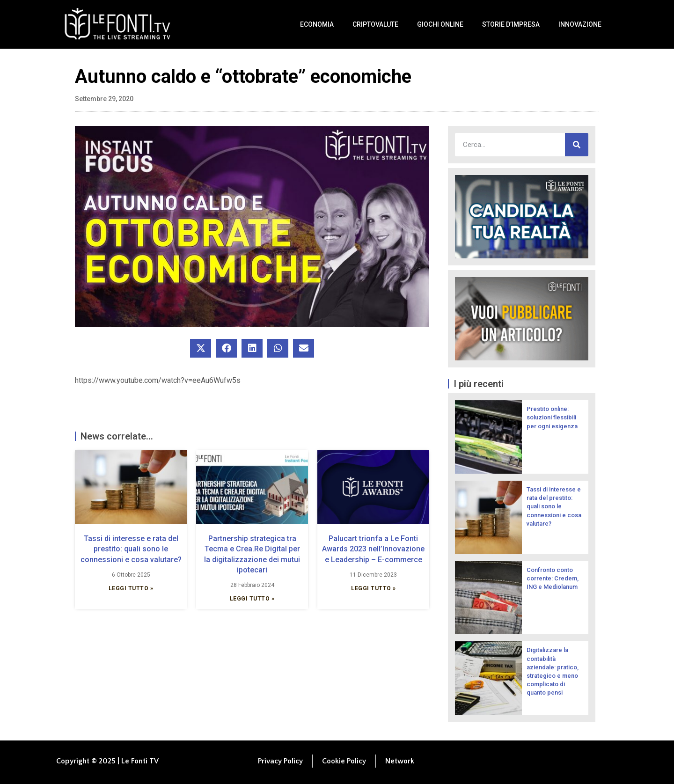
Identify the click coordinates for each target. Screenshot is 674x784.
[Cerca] (577, 145)
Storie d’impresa (511, 24)
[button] (201, 348)
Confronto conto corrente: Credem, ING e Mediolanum (553, 578)
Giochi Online (440, 24)
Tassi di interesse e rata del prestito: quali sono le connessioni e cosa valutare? (131, 549)
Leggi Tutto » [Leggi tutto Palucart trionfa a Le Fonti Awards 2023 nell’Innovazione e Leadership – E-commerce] (374, 588)
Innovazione (580, 24)
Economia (317, 24)
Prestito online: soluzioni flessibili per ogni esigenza (552, 417)
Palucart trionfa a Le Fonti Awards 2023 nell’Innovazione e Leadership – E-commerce (373, 549)
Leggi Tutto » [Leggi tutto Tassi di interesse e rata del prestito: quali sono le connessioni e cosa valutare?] (131, 588)
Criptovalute (375, 24)
